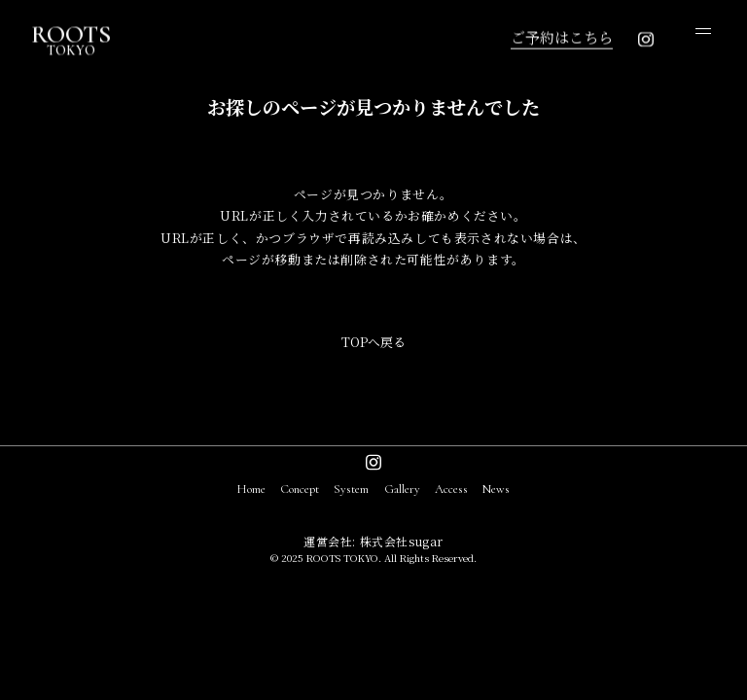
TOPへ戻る (373, 342)
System (351, 489)
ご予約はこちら (562, 36)
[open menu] (703, 31)
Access (451, 489)
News (496, 489)
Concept (300, 489)
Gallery (402, 489)
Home (251, 489)
